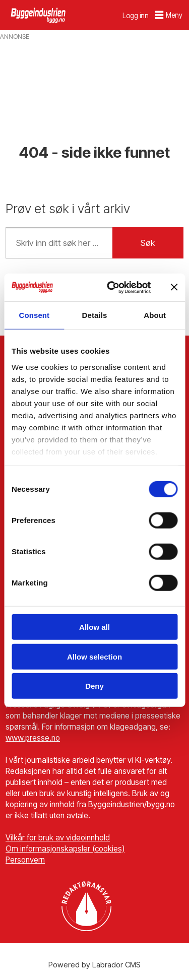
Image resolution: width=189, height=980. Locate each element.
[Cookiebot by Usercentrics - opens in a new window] (112, 287)
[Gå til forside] (39, 15)
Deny (94, 686)
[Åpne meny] (169, 15)
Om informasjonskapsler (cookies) (65, 849)
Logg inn (136, 16)
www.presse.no (33, 738)
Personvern (25, 860)
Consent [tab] (34, 315)
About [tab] (155, 315)
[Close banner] (174, 287)
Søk (148, 243)
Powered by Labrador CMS (94, 965)
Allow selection (94, 656)
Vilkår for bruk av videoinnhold (58, 838)
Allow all (94, 627)
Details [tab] (95, 315)
